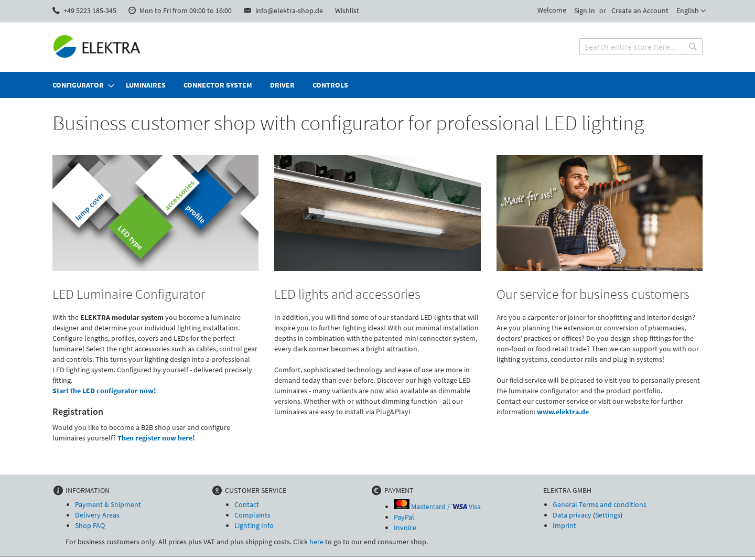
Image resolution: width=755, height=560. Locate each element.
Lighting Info (254, 525)
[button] (691, 11)
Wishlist (347, 10)
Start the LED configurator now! (104, 391)
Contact (247, 504)
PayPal (404, 517)
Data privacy (572, 515)
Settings (608, 515)
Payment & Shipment (108, 504)
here (316, 542)
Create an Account (640, 10)
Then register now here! (156, 438)
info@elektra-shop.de (289, 10)
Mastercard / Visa (437, 507)
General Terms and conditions (600, 504)
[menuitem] (80, 85)
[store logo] (97, 46)
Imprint (564, 525)
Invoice (405, 527)
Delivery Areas (97, 515)
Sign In (585, 10)
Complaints (252, 515)
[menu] (377, 85)
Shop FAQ (90, 525)
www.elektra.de (563, 412)
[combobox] (641, 47)
